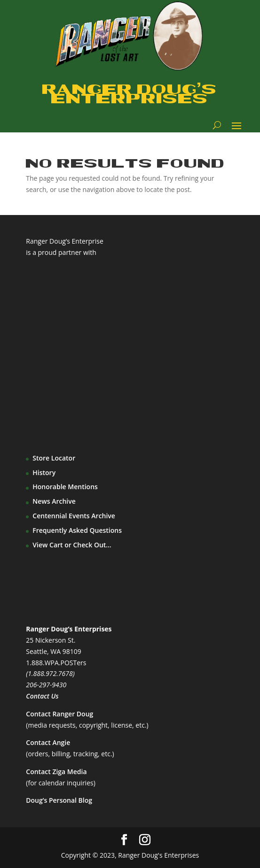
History (44, 472)
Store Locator (54, 458)
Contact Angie (48, 742)
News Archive (54, 501)
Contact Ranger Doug (59, 714)
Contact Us (42, 696)
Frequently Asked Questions (77, 530)
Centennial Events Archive (74, 516)
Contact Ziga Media (56, 772)
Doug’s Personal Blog (59, 800)
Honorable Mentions (65, 487)
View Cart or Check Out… (72, 545)
